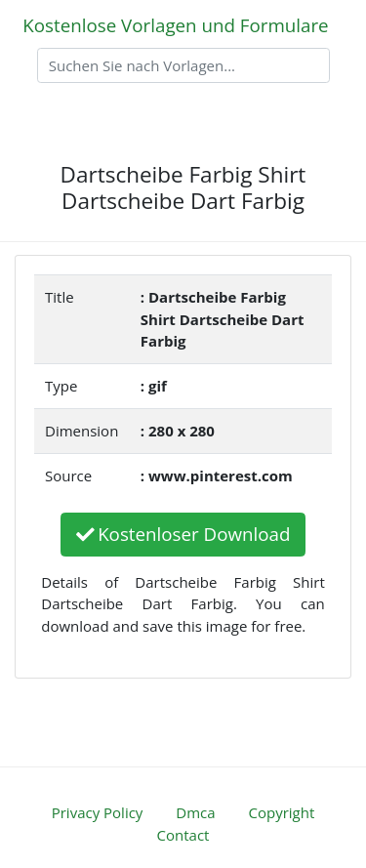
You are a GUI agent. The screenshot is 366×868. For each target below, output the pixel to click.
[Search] (183, 65)
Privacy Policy (98, 812)
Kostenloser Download (183, 534)
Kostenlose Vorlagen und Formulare (175, 25)
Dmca (195, 812)
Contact (183, 835)
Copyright (282, 812)
